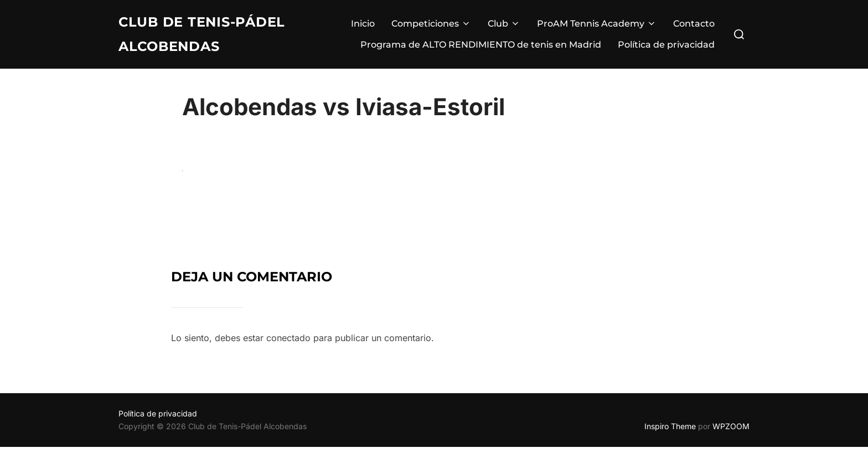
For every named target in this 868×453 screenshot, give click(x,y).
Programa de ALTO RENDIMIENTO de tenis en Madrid (481, 46)
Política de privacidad (666, 46)
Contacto (694, 25)
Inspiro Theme (670, 432)
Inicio (363, 25)
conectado (288, 344)
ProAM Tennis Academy (597, 25)
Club (504, 25)
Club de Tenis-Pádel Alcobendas (209, 36)
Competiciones (431, 25)
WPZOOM (731, 432)
